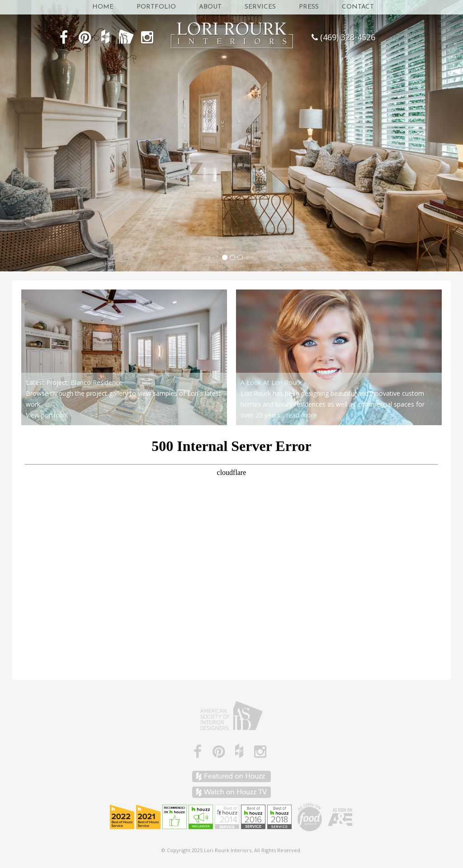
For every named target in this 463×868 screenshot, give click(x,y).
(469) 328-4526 (348, 37)
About (210, 7)
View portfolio (46, 415)
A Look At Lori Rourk (271, 382)
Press (309, 7)
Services (260, 7)
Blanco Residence (97, 382)
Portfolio (156, 7)
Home (103, 7)
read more (302, 415)
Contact (358, 7)
